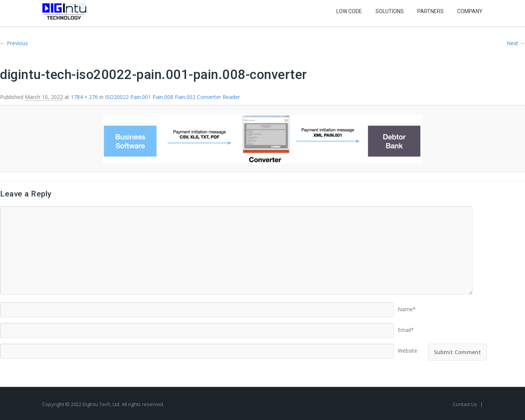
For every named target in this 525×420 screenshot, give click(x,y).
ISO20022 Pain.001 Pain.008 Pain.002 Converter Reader (172, 97)
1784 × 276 (84, 97)
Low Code (349, 11)
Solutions (390, 11)
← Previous (14, 43)
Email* (406, 327)
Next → (516, 43)
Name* (407, 307)
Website (407, 348)
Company (470, 11)
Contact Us (465, 404)
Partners (430, 11)
